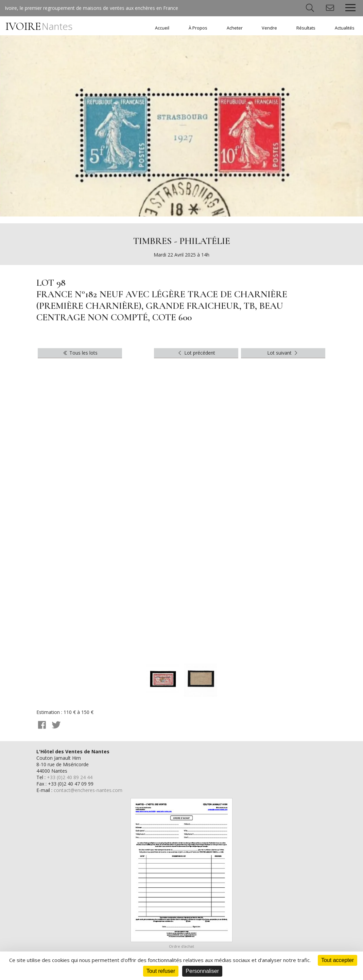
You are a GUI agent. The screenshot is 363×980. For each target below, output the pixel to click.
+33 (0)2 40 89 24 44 (70, 777)
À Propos (198, 28)
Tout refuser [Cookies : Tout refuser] (161, 971)
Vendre (269, 28)
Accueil (162, 28)
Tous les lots (80, 353)
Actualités (345, 28)
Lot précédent (196, 353)
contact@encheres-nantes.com (88, 790)
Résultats (306, 28)
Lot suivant (283, 353)
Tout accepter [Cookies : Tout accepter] (338, 960)
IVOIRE (39, 26)
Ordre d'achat (181, 946)
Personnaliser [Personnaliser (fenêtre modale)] (202, 971)
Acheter (235, 28)
